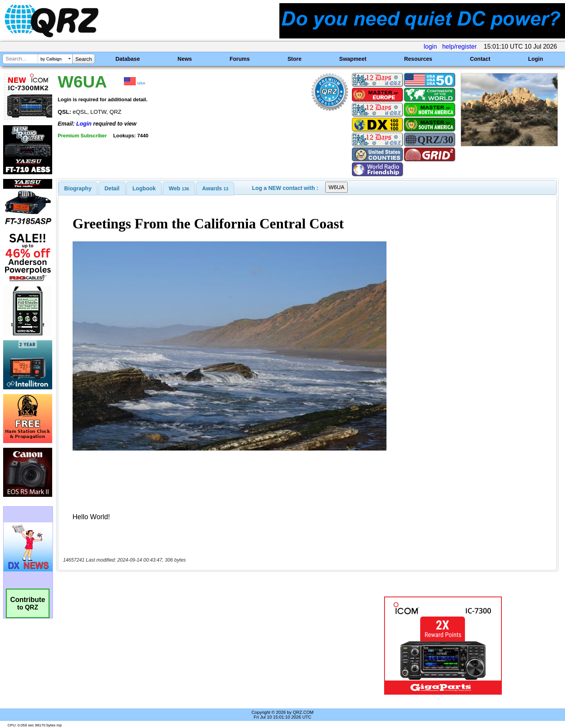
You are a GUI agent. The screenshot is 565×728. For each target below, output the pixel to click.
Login (536, 59)
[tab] (78, 188)
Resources (418, 59)
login (430, 47)
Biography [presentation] (78, 188)
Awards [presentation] (215, 188)
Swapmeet (353, 59)
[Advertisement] (198, 646)
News (185, 59)
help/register (459, 47)
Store (295, 59)
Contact (480, 59)
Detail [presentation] (112, 188)
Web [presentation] (179, 188)
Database (128, 59)
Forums (240, 59)
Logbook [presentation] (144, 188)
